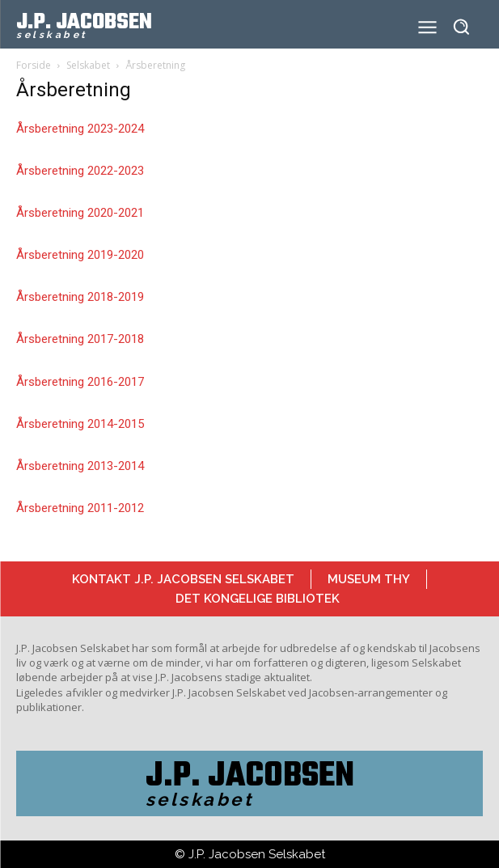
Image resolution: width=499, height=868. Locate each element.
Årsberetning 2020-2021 (80, 213)
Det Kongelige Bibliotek (258, 599)
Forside (34, 65)
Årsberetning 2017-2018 (80, 339)
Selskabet (88, 65)
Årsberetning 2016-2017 (80, 382)
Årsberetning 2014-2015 (80, 424)
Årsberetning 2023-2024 (80, 129)
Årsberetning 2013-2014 (80, 466)
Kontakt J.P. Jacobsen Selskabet (183, 579)
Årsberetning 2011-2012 (80, 508)
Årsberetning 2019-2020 (80, 255)
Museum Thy (369, 579)
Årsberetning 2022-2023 (80, 171)
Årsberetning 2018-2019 (80, 297)
